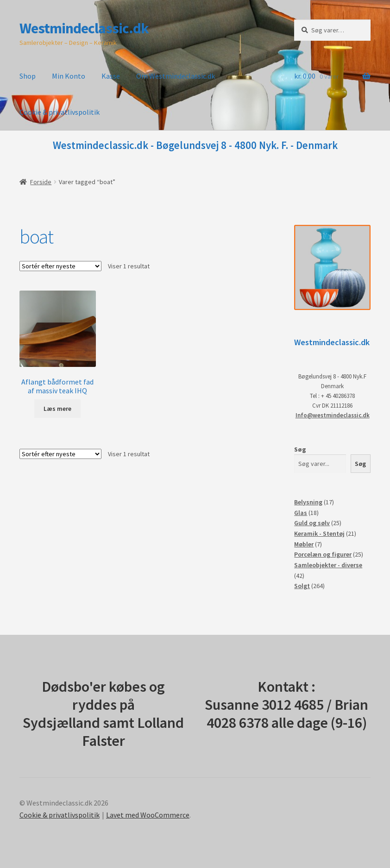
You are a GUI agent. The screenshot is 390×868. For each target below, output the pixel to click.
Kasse (111, 76)
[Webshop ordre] (60, 266)
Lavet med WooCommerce (148, 815)
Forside (41, 182)
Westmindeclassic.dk (84, 28)
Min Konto (69, 76)
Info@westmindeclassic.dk (333, 415)
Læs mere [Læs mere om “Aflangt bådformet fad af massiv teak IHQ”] (57, 409)
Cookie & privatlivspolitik (60, 112)
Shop (28, 76)
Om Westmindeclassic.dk (176, 76)
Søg (300, 449)
